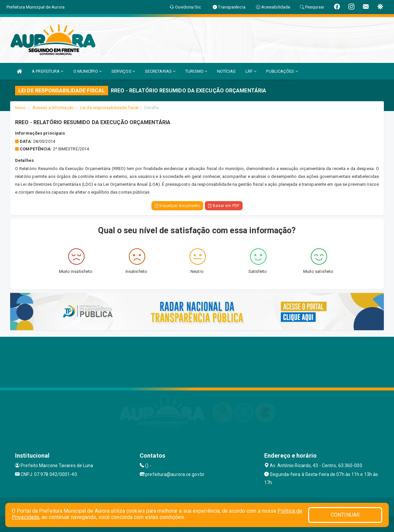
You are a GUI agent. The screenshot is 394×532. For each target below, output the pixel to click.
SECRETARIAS (160, 71)
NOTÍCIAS (226, 71)
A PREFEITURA (48, 71)
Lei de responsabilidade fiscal (109, 108)
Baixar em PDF (224, 206)
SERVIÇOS (123, 71)
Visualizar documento (177, 206)
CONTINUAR (345, 515)
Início (20, 108)
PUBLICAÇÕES (282, 71)
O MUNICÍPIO (88, 71)
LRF (251, 71)
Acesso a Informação (53, 108)
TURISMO (196, 71)
